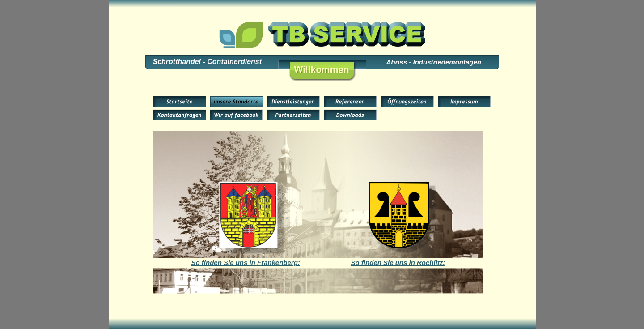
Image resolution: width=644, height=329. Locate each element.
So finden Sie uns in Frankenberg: (246, 263)
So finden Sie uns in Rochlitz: (398, 263)
